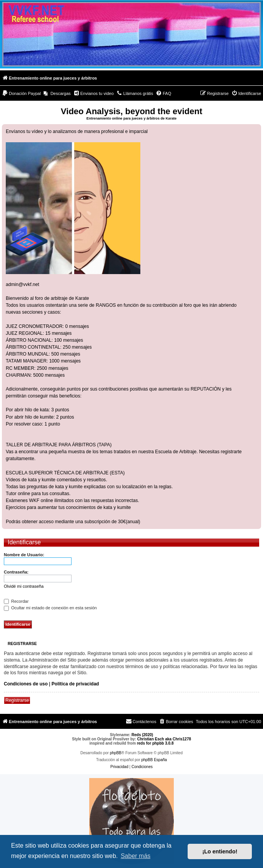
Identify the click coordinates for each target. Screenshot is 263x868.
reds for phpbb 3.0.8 (155, 743)
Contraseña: (16, 572)
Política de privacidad (75, 684)
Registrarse (17, 700)
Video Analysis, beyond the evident (131, 111)
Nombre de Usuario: (24, 555)
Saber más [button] (136, 856)
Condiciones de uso (26, 684)
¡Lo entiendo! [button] (220, 851)
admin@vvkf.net (22, 284)
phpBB (116, 753)
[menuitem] (21, 93)
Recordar (16, 601)
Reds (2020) (142, 735)
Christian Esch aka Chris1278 (164, 739)
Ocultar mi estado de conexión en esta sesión (50, 608)
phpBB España (154, 760)
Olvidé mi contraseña (24, 586)
